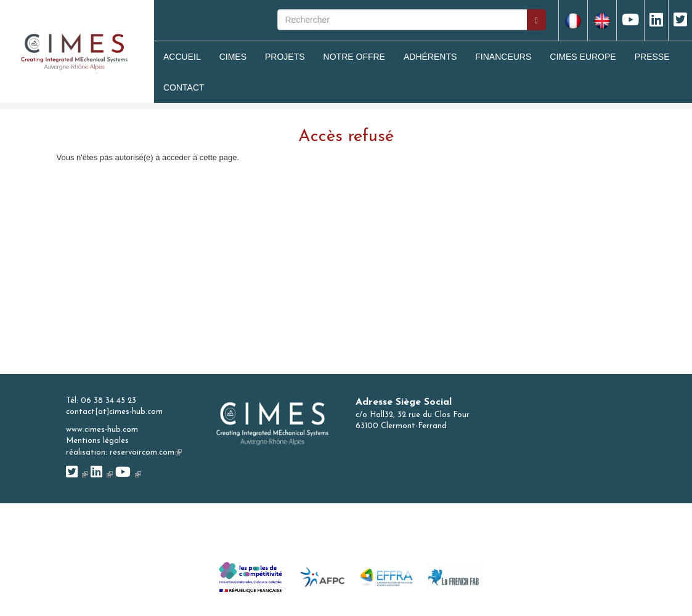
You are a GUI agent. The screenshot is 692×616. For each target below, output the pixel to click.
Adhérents (430, 57)
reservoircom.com (146, 452)
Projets (285, 57)
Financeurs (503, 57)
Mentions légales (97, 441)
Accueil (182, 57)
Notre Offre (354, 57)
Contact (184, 87)
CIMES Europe (583, 57)
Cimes (233, 57)
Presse (652, 57)
